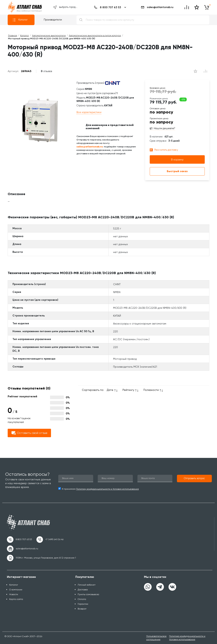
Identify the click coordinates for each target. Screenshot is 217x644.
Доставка (83, 590)
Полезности (151, 390)
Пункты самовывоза (88, 594)
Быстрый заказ (177, 171)
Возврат (82, 609)
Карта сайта (16, 599)
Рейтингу (128, 390)
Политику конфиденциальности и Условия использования (107, 489)
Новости (14, 594)
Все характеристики (89, 112)
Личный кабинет (87, 585)
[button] (194, 479)
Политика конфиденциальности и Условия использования (187, 638)
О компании (16, 590)
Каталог (20, 20)
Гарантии (83, 604)
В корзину (177, 159)
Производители (53, 20)
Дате (110, 390)
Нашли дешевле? (164, 128)
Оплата (82, 599)
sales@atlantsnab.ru (157, 7)
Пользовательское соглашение (156, 638)
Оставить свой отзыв (29, 433)
